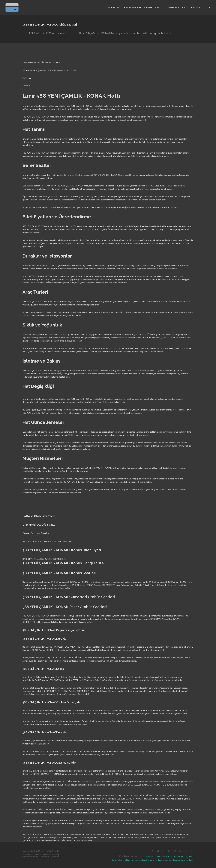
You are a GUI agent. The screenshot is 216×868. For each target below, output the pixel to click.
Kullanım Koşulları (31, 855)
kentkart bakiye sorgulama (159, 856)
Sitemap (45, 855)
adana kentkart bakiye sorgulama (178, 860)
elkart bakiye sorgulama (151, 860)
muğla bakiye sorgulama (182, 856)
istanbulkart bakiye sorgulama (126, 860)
